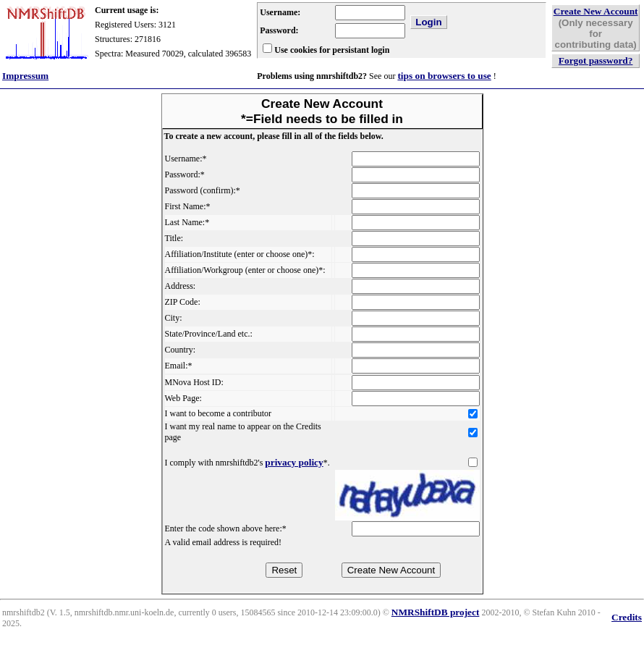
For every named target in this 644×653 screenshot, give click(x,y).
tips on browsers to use (444, 76)
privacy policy (294, 462)
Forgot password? (596, 60)
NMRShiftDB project (436, 612)
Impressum (25, 76)
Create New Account (596, 11)
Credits (627, 617)
